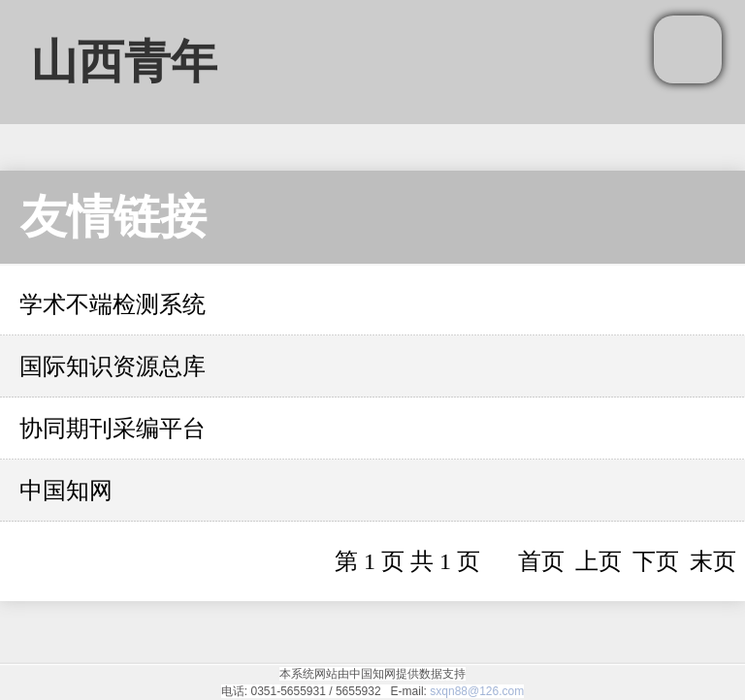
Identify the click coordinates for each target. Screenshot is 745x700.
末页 (713, 561)
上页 (599, 561)
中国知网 (66, 491)
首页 (541, 561)
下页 (656, 561)
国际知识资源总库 (113, 366)
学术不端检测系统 (113, 304)
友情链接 (113, 217)
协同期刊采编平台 (113, 429)
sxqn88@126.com (477, 691)
